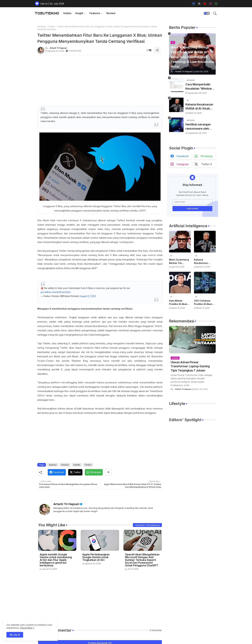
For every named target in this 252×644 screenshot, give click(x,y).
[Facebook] (57, 472)
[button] (207, 13)
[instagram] (210, 4)
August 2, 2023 (88, 296)
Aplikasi (53, 465)
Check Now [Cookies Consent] (26, 628)
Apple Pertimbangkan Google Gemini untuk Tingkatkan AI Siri (96, 557)
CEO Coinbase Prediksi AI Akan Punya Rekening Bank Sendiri (203, 302)
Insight (79, 13)
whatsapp (207, 156)
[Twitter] (75, 472)
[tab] (67, 13)
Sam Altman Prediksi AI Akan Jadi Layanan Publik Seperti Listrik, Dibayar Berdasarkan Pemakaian (178, 302)
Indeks (67, 13)
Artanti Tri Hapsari (66, 504)
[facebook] (194, 4)
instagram (183, 164)
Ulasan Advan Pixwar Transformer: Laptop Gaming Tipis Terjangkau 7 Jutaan (190, 366)
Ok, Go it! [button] (15, 635)
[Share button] (108, 472)
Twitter (52, 26)
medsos (65, 465)
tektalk (77, 465)
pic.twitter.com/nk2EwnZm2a (56, 292)
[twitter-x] (199, 4)
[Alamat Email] (192, 202)
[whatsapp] (216, 4)
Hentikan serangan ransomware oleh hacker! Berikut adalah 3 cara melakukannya (200, 127)
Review (111, 13)
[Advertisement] (100, 80)
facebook (183, 156)
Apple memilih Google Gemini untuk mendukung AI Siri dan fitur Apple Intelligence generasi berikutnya (56, 560)
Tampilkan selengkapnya (147, 525)
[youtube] (205, 4)
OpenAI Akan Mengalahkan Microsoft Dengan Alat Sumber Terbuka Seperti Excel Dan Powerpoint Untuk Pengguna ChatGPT (142, 560)
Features (95, 13)
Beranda (42, 26)
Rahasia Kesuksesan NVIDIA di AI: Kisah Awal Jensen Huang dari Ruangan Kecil (199, 107)
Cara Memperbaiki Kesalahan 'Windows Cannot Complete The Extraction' (200, 87)
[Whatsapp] (94, 472)
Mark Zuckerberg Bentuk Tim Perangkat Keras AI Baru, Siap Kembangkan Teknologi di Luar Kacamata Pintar (180, 261)
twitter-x (207, 164)
